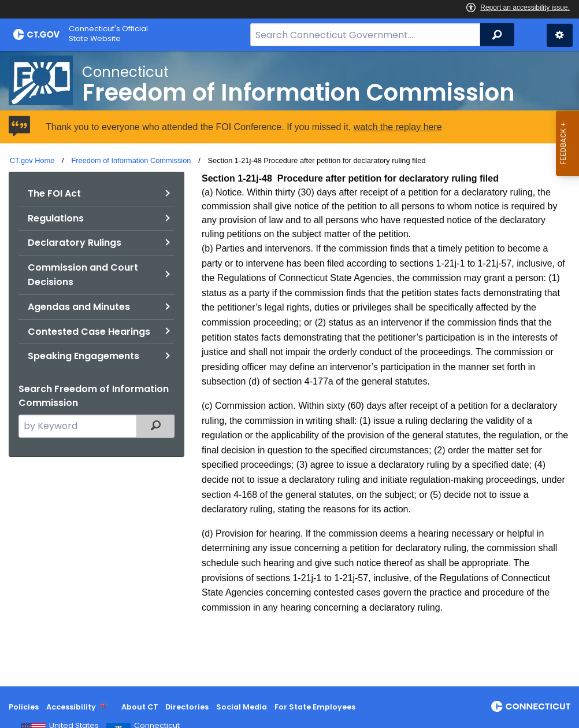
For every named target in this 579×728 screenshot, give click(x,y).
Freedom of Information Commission (131, 160)
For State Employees (315, 707)
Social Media (242, 707)
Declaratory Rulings (75, 243)
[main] (289, 369)
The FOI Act (54, 193)
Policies (24, 707)
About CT (140, 707)
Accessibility (71, 707)
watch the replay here (398, 127)
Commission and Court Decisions (83, 275)
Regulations (56, 218)
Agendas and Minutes (79, 307)
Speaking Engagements (83, 356)
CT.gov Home (32, 160)
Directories (187, 707)
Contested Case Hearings (89, 332)
